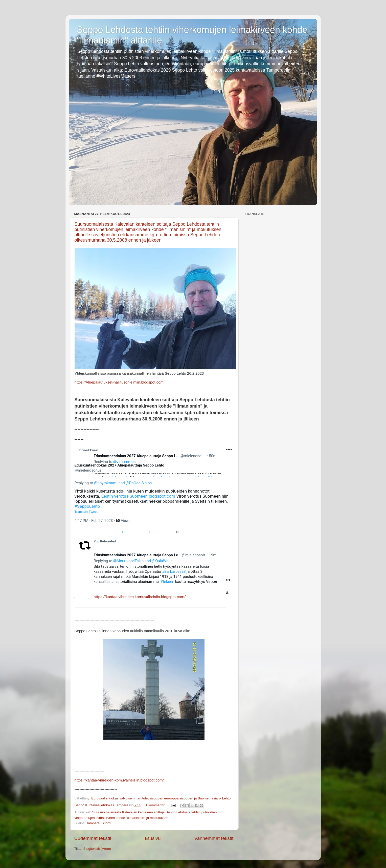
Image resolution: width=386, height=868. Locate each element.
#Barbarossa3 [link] (174, 571)
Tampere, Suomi (99, 823)
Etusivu (153, 838)
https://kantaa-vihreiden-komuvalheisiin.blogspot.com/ (140, 597)
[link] (85, 459)
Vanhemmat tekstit (214, 838)
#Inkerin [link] (167, 582)
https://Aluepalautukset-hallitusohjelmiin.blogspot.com (119, 382)
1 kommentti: (156, 805)
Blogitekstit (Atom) (97, 849)
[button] (97, 532)
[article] (150, 572)
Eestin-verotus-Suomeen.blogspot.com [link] (138, 496)
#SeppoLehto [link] (87, 506)
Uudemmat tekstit (93, 838)
